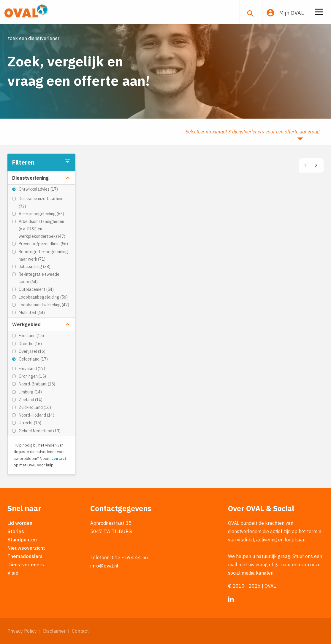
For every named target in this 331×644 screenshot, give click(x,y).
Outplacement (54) (36, 289)
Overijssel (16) (32, 351)
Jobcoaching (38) (35, 267)
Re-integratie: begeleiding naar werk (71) (43, 255)
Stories (16, 531)
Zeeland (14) (31, 400)
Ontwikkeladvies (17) (38, 189)
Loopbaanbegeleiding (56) (43, 297)
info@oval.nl (104, 566)
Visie (13, 573)
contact (59, 459)
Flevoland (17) (32, 369)
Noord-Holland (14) (37, 415)
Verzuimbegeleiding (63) (41, 214)
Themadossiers (25, 556)
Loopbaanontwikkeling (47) (44, 305)
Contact (80, 631)
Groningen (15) (32, 376)
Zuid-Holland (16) (35, 407)
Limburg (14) (30, 392)
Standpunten (22, 540)
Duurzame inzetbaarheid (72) (41, 202)
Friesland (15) (31, 336)
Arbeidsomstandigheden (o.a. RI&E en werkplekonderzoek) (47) (42, 229)
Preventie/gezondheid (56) (43, 244)
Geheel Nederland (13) (40, 431)
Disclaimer (54, 631)
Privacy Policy (22, 631)
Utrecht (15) (30, 423)
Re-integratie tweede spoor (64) (39, 278)
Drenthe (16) (30, 344)
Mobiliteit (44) (32, 313)
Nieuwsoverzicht (26, 548)
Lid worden (20, 523)
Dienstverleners (26, 565)
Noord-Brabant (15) (37, 384)
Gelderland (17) (33, 359)
